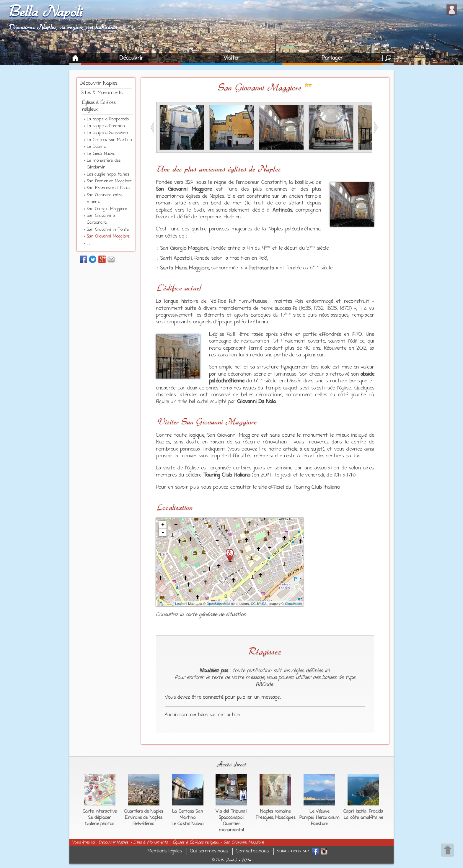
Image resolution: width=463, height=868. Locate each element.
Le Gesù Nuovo (101, 154)
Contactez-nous (252, 851)
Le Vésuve (319, 811)
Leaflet (180, 604)
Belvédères (144, 824)
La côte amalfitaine (363, 818)
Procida (376, 811)
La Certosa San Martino (109, 140)
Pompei (307, 818)
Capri (349, 811)
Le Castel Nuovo (188, 824)
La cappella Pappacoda (108, 119)
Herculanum (328, 818)
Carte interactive (100, 811)
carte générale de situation (216, 615)
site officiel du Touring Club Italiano (299, 487)
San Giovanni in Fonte (108, 230)
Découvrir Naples (98, 83)
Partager (332, 58)
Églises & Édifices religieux (196, 843)
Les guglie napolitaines (108, 175)
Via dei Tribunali (231, 811)
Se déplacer (100, 818)
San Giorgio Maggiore (107, 209)
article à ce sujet (303, 449)
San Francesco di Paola (108, 188)
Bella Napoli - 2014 (231, 860)
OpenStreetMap (218, 604)
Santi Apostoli (176, 258)
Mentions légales (165, 851)
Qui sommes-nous (209, 851)
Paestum (319, 824)
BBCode (264, 685)
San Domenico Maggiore (109, 181)
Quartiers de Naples (144, 811)
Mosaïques (285, 818)
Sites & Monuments (102, 93)
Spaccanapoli (231, 818)
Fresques (264, 818)
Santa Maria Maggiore (185, 268)
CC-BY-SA (259, 604)
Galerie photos (100, 824)
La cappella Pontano (106, 126)
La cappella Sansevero (107, 133)
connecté (213, 697)
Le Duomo (96, 147)
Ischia (361, 811)
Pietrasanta (261, 268)
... (88, 244)
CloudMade (294, 604)
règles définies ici (310, 671)
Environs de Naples (144, 818)
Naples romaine (275, 811)
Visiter (231, 58)
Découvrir (131, 58)
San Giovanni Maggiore (108, 236)
